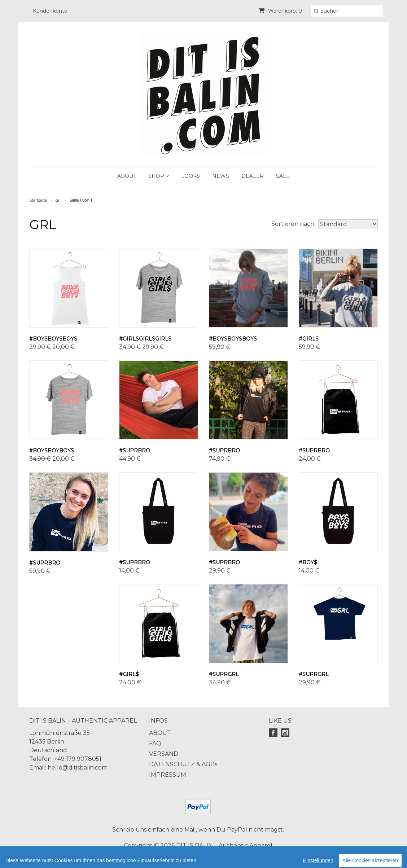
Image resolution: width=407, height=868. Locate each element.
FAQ (155, 743)
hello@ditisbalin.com (78, 768)
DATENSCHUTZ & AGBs (183, 764)
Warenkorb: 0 (280, 11)
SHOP (159, 176)
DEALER (253, 176)
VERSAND (164, 754)
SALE (283, 176)
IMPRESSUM (168, 775)
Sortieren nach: (293, 224)
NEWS (221, 176)
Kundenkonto (50, 11)
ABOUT (127, 176)
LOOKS (191, 176)
